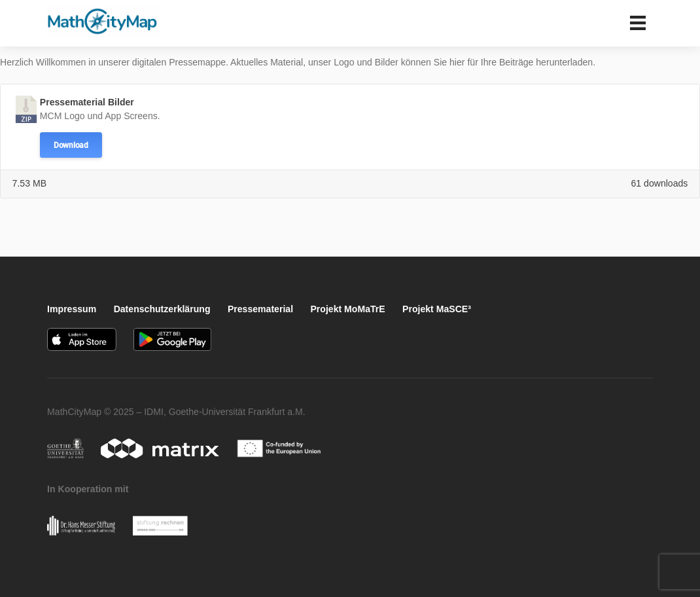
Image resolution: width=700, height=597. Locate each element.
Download (71, 145)
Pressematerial (260, 309)
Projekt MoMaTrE (347, 309)
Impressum (72, 309)
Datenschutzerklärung (162, 309)
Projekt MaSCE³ (437, 309)
